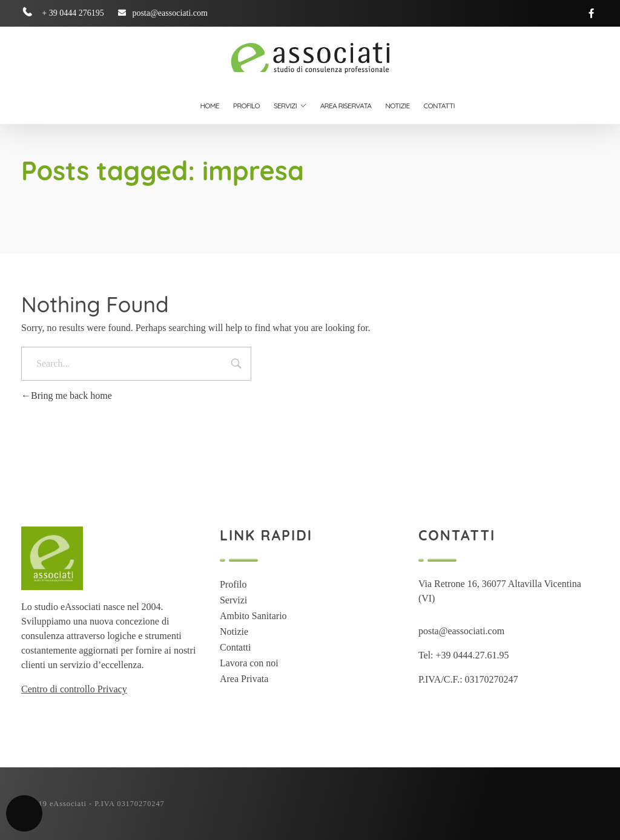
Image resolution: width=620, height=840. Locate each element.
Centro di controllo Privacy (74, 689)
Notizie (234, 632)
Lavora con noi (249, 663)
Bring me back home (67, 395)
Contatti (236, 647)
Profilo (233, 584)
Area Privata (244, 679)
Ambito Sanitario (253, 616)
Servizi (233, 600)
